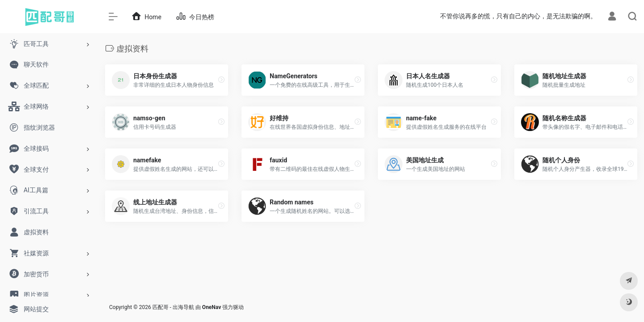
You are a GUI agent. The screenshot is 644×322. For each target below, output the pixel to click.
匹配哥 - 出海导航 (173, 307)
